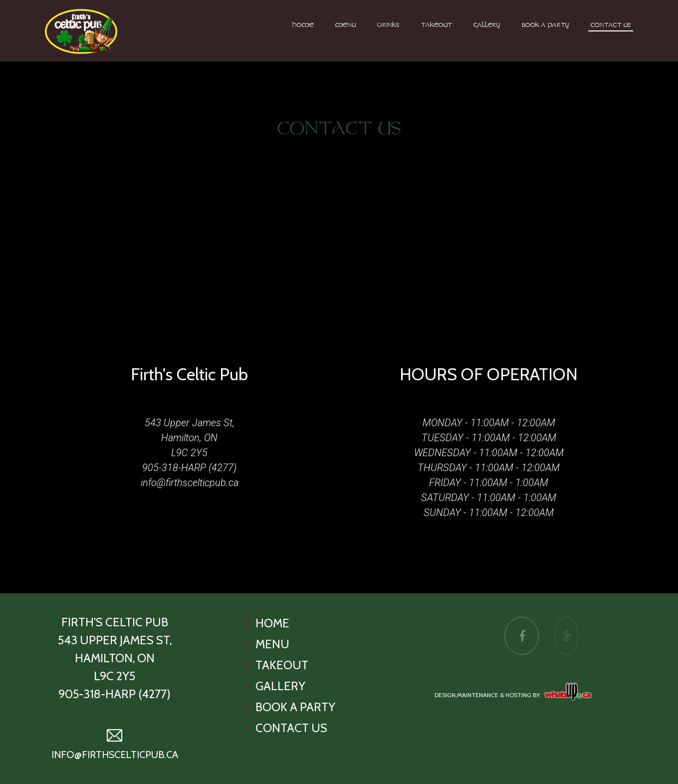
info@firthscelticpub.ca (190, 483)
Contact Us (611, 25)
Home (303, 25)
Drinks (388, 25)
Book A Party (546, 25)
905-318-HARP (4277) (189, 468)
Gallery (487, 25)
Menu (345, 25)
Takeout (437, 25)
